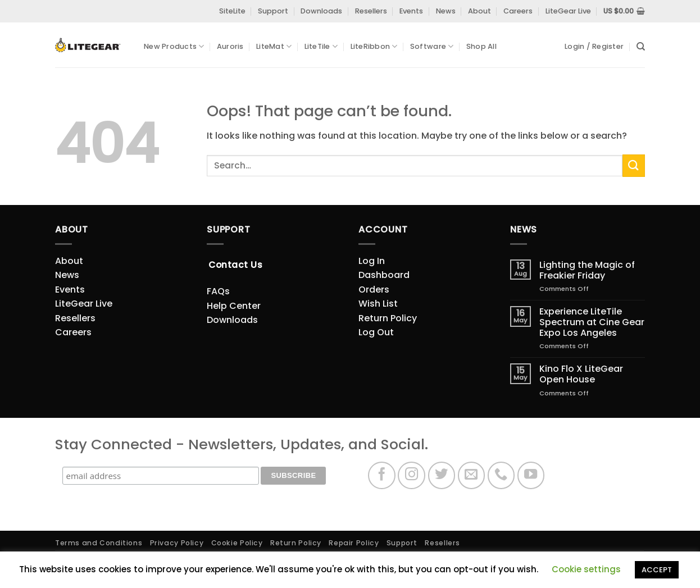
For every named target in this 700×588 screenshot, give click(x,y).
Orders (374, 290)
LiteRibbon (374, 46)
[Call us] (501, 475)
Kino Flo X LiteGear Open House (581, 374)
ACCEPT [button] (657, 570)
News (446, 11)
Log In (372, 261)
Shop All (481, 46)
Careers (518, 11)
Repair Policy (354, 543)
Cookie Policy (237, 543)
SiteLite (232, 11)
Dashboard (384, 275)
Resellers (371, 11)
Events (411, 11)
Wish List (378, 304)
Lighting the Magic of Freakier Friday (587, 270)
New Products (174, 46)
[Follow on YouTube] (531, 475)
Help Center (234, 306)
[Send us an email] (472, 475)
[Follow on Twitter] (442, 475)
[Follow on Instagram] (412, 475)
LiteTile (321, 46)
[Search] (641, 47)
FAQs (218, 291)
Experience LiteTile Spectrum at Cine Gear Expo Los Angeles (592, 322)
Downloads (321, 11)
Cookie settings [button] (586, 569)
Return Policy (388, 318)
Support (273, 11)
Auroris (230, 46)
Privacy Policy (177, 543)
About (479, 11)
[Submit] (634, 165)
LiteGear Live (568, 11)
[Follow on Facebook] (382, 475)
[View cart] (624, 11)
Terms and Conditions (99, 543)
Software (432, 46)
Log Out (376, 332)
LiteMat (274, 46)
